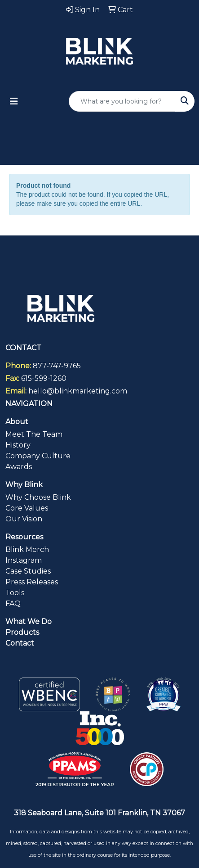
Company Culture (38, 456)
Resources (24, 537)
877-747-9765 (57, 366)
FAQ (13, 604)
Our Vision (24, 519)
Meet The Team (34, 434)
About (17, 422)
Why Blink (24, 485)
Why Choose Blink (38, 497)
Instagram (24, 560)
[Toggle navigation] (14, 101)
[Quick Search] (122, 101)
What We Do (29, 622)
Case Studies (28, 571)
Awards (19, 467)
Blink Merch (27, 549)
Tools (15, 593)
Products (22, 632)
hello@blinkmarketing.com (78, 391)
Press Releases (32, 582)
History (18, 445)
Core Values (27, 508)
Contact (20, 643)
